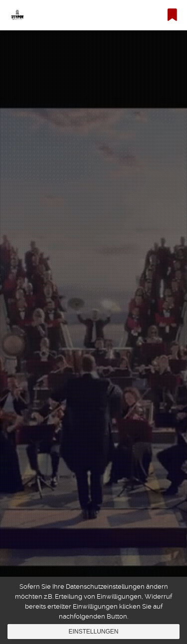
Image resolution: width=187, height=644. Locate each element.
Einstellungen (93, 632)
